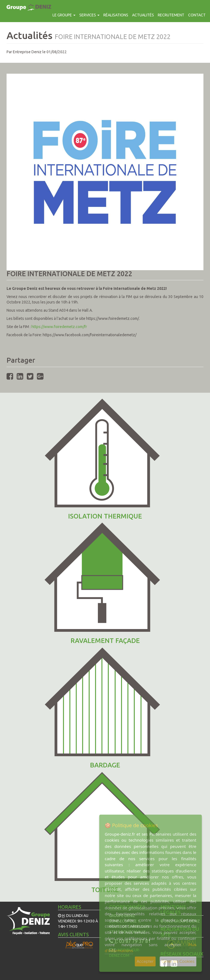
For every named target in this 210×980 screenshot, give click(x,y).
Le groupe (64, 15)
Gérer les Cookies (178, 961)
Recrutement (171, 15)
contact (197, 15)
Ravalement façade (105, 641)
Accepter (145, 961)
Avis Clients (73, 934)
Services (89, 15)
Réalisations (116, 15)
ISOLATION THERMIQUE (105, 516)
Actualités (143, 15)
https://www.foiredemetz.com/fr (59, 327)
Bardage (105, 765)
